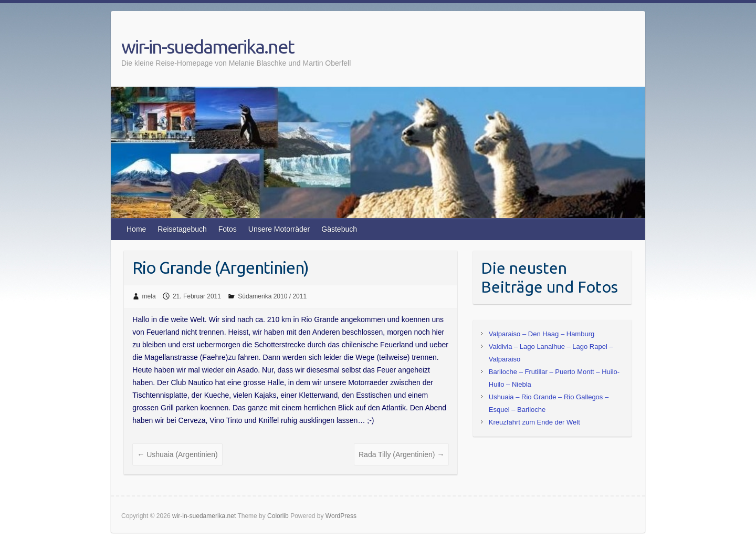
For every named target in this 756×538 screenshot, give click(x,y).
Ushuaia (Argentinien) (177, 454)
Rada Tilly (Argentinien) (401, 454)
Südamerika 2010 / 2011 (272, 296)
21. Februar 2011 (197, 296)
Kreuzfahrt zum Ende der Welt (534, 422)
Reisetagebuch (182, 229)
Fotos (228, 229)
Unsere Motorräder (279, 229)
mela (149, 296)
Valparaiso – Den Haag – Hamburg (542, 334)
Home (136, 229)
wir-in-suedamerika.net (208, 46)
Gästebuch (339, 229)
